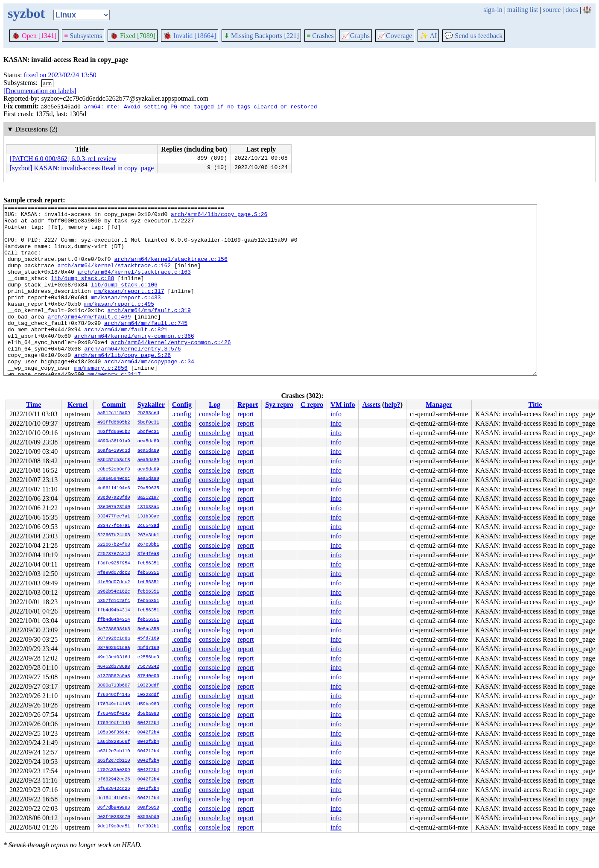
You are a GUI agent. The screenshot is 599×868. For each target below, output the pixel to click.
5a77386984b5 (114, 629)
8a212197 (148, 498)
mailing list (523, 10)
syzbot (26, 13)
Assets (371, 405)
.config (182, 414)
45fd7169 (148, 639)
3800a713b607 (114, 686)
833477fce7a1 (114, 517)
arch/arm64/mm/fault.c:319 (149, 332)
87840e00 (148, 676)
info (336, 414)
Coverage (395, 36)
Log (215, 405)
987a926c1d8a (114, 639)
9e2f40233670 (114, 817)
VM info (343, 405)
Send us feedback (473, 36)
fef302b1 (148, 827)
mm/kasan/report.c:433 (126, 316)
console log (215, 414)
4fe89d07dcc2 (114, 573)
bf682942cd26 (114, 780)
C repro (312, 405)
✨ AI (428, 36)
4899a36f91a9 (114, 441)
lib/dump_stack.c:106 (124, 301)
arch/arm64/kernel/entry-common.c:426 (171, 370)
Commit (114, 405)
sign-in (493, 10)
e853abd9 (148, 817)
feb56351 (148, 564)
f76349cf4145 (114, 695)
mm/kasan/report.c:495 (119, 324)
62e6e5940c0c (114, 479)
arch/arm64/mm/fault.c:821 (126, 355)
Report (248, 405)
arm (47, 83)
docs (571, 10)
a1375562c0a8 (114, 676)
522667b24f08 (114, 535)
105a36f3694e (114, 733)
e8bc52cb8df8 (114, 460)
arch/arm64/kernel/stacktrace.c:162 (114, 278)
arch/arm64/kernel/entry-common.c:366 (134, 362)
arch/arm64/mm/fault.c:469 (89, 339)
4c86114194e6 (114, 488)
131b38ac (148, 507)
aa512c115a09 (114, 413)
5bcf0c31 (148, 423)
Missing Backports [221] (261, 36)
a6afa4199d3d (114, 451)
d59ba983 (148, 704)
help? (392, 405)
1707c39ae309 (114, 770)
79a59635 (148, 488)
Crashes (320, 36)
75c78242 (148, 667)
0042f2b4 (148, 723)
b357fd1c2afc (114, 601)
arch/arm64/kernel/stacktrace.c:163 (134, 286)
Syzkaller (151, 405)
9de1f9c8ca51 (114, 827)
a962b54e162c (114, 592)
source (552, 10)
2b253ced (148, 413)
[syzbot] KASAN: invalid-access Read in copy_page (82, 168)
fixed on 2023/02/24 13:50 (60, 75)
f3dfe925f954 (114, 564)
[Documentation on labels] (40, 91)
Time (34, 405)
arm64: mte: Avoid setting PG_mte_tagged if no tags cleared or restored (200, 106)
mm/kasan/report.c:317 (129, 309)
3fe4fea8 (148, 554)
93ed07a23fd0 (114, 498)
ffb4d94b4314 (114, 611)
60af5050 (148, 808)
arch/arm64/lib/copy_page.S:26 (219, 216)
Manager (439, 405)
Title (535, 405)
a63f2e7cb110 (114, 751)
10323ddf (148, 686)
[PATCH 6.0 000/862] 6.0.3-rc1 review (63, 159)
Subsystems (83, 36)
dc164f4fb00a (114, 798)
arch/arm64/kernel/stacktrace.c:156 (171, 270)
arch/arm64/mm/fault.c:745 (146, 347)
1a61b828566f (114, 742)
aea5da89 (148, 441)
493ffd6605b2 (114, 423)
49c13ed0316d (114, 658)
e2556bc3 (148, 658)
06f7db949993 (114, 808)
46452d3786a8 (114, 667)
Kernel (77, 405)
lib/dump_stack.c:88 (82, 293)
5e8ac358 (148, 629)
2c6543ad (148, 526)
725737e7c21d (114, 554)
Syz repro (279, 405)
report (245, 414)
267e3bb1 (148, 535)
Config (182, 405)
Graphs (356, 36)
